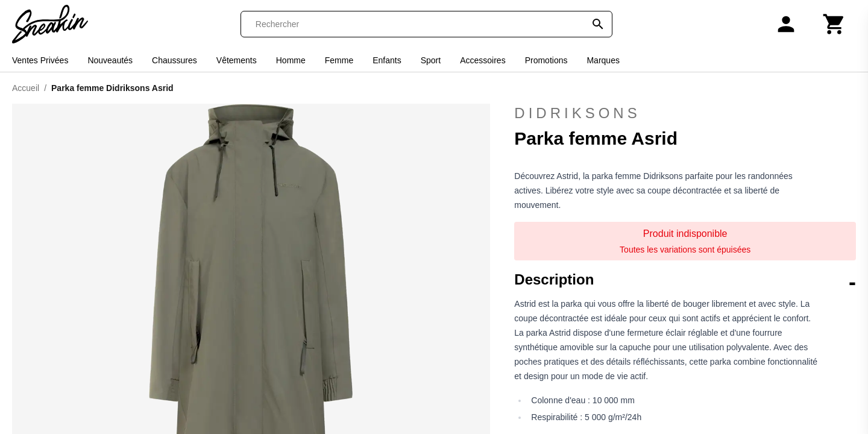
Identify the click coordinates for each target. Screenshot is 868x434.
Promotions (546, 60)
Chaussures (175, 60)
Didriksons (577, 113)
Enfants (387, 60)
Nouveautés (110, 60)
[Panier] (834, 24)
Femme (339, 60)
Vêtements (237, 60)
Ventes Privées (40, 60)
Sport (431, 60)
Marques (603, 60)
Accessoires (483, 60)
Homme (291, 60)
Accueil (26, 88)
